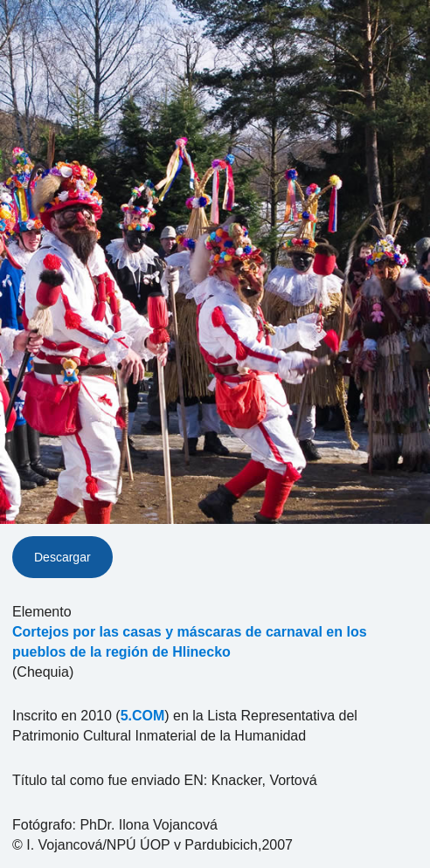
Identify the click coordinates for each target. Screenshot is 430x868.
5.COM (143, 716)
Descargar (62, 557)
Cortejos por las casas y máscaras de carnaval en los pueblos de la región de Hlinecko (190, 642)
